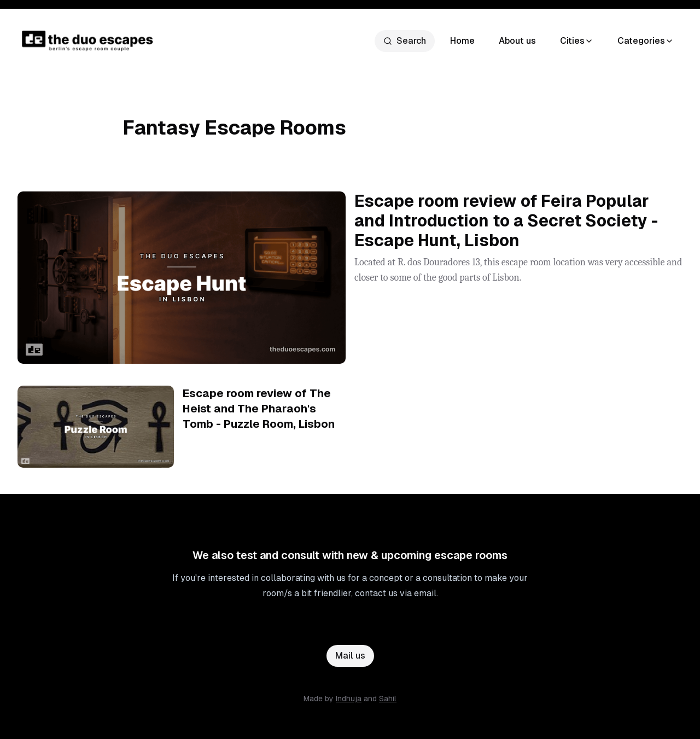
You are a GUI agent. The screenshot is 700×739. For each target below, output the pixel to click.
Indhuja (349, 699)
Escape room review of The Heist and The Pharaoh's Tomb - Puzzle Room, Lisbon (259, 409)
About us (517, 41)
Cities (577, 41)
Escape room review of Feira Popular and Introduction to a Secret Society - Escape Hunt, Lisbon (506, 221)
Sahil (388, 699)
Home (462, 41)
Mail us (350, 656)
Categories (646, 41)
